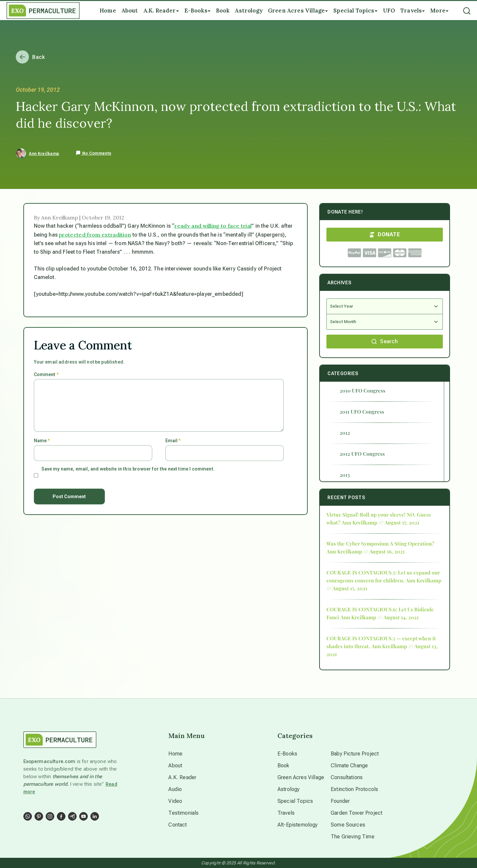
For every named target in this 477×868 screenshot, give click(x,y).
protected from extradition (95, 235)
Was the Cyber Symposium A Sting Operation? (380, 544)
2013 (345, 475)
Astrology (288, 789)
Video (175, 801)
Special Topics (295, 801)
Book (284, 766)
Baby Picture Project (355, 754)
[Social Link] (28, 816)
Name (42, 441)
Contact (178, 825)
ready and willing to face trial (213, 226)
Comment (46, 374)
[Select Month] (385, 322)
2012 (345, 433)
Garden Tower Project (357, 813)
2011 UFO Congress (362, 412)
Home (175, 754)
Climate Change (349, 766)
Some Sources (348, 825)
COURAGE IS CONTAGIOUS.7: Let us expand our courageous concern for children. (383, 576)
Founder (340, 801)
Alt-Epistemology (298, 825)
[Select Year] (385, 306)
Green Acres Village (301, 777)
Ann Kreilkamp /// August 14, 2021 (380, 617)
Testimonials (183, 813)
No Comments (93, 153)
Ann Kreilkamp (44, 154)
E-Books (287, 754)
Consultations (347, 777)
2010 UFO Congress (362, 391)
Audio (175, 789)
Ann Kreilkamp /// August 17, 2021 (380, 523)
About (175, 766)
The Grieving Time (353, 837)
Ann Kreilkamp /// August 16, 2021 (366, 551)
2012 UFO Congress (362, 454)
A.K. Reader (182, 777)
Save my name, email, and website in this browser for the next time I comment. (128, 469)
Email (173, 441)
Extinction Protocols (354, 789)
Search (385, 341)
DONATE (385, 234)
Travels (286, 813)
